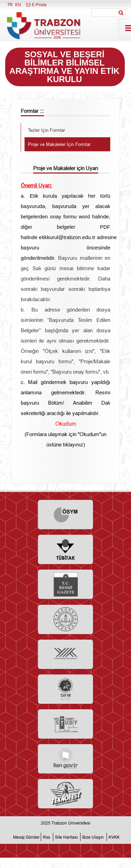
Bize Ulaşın (93, 837)
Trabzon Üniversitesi (71, 823)
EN (18, 5)
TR (10, 5)
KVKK (114, 837)
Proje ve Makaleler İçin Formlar (59, 144)
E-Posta (36, 5)
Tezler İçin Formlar (46, 130)
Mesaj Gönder (26, 837)
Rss (46, 837)
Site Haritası (66, 837)
